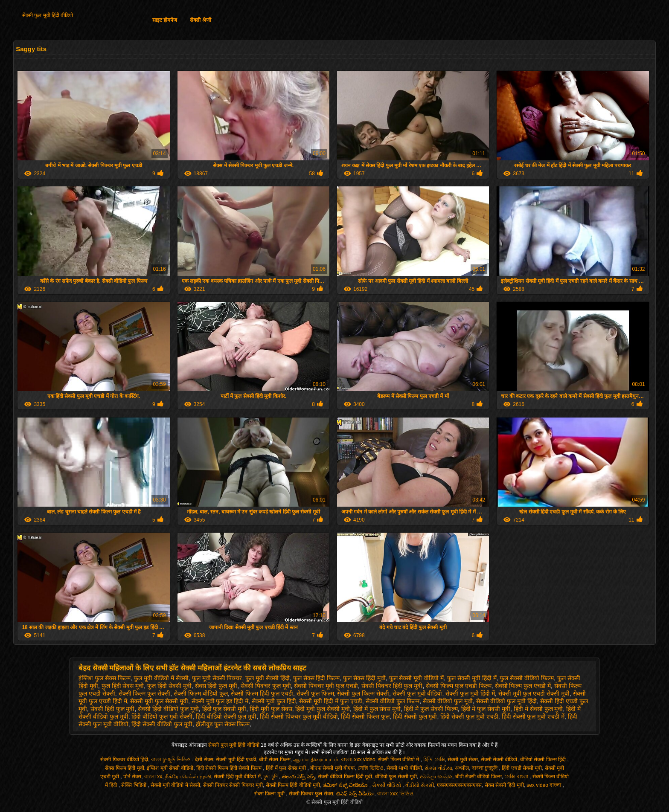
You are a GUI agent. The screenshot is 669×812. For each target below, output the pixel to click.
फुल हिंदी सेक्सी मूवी (169, 686)
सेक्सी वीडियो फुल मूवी (448, 701)
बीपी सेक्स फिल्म (275, 760)
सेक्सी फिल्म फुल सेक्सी (145, 693)
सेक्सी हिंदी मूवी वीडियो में (237, 777)
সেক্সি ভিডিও (371, 768)
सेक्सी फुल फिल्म (315, 693)
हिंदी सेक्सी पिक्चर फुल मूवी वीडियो (299, 716)
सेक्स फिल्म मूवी (270, 794)
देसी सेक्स (204, 760)
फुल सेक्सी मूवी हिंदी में (472, 678)
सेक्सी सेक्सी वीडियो (499, 760)
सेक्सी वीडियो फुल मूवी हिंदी (507, 701)
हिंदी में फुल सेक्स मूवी (377, 709)
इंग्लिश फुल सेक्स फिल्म (105, 678)
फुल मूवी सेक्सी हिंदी (268, 678)
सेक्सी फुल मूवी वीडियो (417, 693)
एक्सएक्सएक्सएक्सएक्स (459, 785)
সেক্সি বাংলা (517, 777)
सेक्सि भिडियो (134, 785)
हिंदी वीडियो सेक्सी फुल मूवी (226, 716)
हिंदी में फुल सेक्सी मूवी (486, 709)
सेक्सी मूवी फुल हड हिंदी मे (220, 701)
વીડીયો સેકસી (420, 785)
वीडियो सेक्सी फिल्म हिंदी (544, 760)
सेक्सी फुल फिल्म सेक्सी (363, 693)
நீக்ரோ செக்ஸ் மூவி (188, 777)
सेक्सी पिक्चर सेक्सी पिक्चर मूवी (233, 785)
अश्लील (462, 768)
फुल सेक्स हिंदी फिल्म (317, 678)
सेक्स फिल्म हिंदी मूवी (125, 768)
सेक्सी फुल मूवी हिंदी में (470, 693)
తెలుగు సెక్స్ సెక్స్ (299, 777)
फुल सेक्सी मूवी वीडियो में (417, 678)
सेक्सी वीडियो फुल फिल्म (393, 701)
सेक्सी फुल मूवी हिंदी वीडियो (48, 15)
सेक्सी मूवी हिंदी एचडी (236, 760)
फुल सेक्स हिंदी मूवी (364, 678)
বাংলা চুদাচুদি (486, 768)
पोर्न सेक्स (132, 777)
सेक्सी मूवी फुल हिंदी (274, 701)
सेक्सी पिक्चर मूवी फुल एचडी (326, 686)
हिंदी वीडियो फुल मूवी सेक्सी (162, 716)
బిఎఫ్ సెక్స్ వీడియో (355, 794)
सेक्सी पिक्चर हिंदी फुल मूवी (392, 686)
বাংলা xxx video (358, 760)
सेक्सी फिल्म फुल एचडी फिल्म (459, 686)
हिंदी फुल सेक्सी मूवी (224, 709)
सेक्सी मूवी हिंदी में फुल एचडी (330, 701)
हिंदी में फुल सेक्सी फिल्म (431, 709)
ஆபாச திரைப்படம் (316, 760)
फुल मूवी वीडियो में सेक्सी (161, 678)
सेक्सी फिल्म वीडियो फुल (201, 693)
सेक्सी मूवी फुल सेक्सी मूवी (159, 701)
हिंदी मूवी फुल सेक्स (271, 709)
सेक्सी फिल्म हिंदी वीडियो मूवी (293, 785)
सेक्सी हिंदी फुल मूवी (113, 709)
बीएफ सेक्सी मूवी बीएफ (332, 768)
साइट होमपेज (165, 20)
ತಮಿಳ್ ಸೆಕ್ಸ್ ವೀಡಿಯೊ (346, 785)
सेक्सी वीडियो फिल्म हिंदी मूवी (345, 777)
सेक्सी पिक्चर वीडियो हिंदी (124, 760)
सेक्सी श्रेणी (200, 20)
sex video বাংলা (544, 785)
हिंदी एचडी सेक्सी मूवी (522, 768)
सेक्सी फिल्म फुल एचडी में (523, 686)
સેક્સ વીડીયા (438, 768)
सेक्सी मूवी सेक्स (463, 760)
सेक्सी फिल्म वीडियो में (399, 760)
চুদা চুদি (271, 777)
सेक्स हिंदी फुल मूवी (216, 686)
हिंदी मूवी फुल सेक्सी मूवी (323, 709)
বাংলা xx (153, 777)
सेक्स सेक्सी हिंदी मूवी (504, 785)
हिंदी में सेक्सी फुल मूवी (538, 709)
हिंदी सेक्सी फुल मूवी (415, 716)
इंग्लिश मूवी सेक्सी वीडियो (170, 768)
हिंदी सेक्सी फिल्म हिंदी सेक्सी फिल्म (230, 768)
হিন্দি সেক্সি (434, 760)
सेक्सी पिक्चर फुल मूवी (266, 686)
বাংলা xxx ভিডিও (395, 794)
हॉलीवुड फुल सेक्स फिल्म (223, 724)
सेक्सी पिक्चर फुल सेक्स (311, 794)
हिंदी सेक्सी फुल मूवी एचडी (469, 716)
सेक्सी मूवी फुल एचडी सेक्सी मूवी (534, 693)
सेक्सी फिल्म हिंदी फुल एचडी (262, 693)
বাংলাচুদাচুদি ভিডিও (172, 760)
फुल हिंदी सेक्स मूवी (123, 686)
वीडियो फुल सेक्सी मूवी (396, 777)
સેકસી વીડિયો (387, 785)
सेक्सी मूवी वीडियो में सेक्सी (175, 785)
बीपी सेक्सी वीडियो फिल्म (478, 777)
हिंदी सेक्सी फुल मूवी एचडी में (533, 716)
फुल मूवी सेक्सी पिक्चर (217, 678)
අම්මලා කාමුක (436, 777)
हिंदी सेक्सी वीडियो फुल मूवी (162, 724)
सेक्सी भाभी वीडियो (404, 768)
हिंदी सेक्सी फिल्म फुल (365, 716)
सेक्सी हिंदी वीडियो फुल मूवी (168, 709)
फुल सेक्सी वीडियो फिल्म (527, 678)
